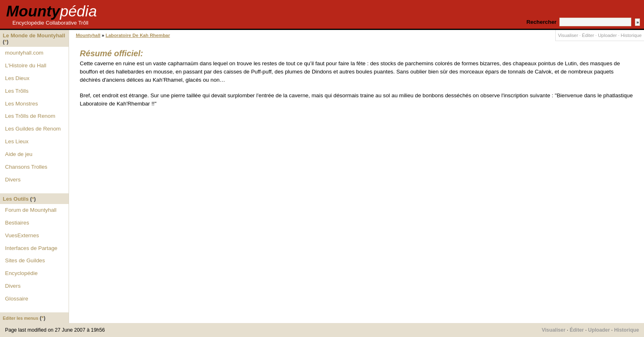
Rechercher (542, 22)
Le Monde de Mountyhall (34, 36)
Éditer (588, 35)
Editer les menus (21, 318)
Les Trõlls (17, 91)
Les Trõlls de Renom (30, 116)
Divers (13, 180)
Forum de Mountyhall (31, 210)
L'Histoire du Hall (25, 65)
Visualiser (568, 35)
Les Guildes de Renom (33, 129)
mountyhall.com (24, 53)
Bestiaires (17, 223)
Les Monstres (21, 104)
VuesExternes (22, 235)
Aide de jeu (19, 154)
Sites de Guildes (25, 260)
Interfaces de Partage (31, 248)
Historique (631, 35)
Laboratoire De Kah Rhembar (138, 35)
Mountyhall (88, 35)
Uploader (607, 35)
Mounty (52, 11)
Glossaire (16, 299)
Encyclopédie (21, 273)
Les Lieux (17, 141)
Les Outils (16, 199)
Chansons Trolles (26, 167)
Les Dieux (17, 78)
